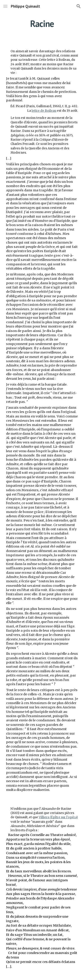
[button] (5, 6)
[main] (42, 24)
